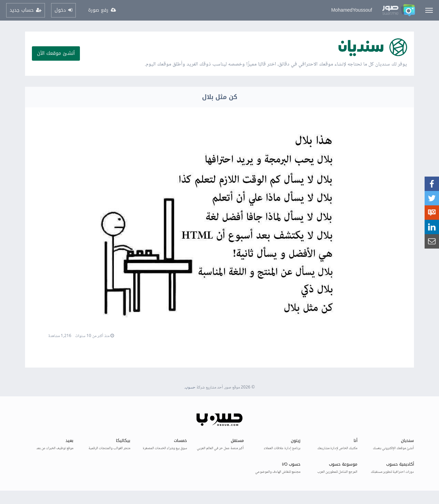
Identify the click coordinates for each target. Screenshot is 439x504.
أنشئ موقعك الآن (56, 53)
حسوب (190, 388)
